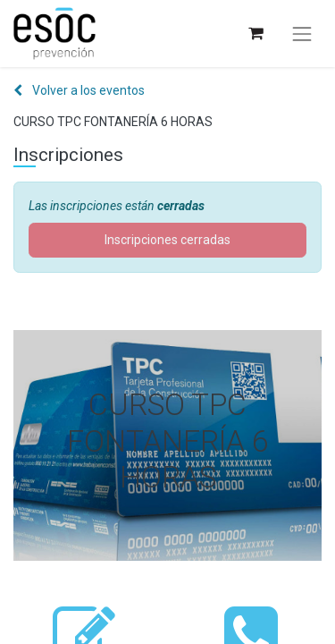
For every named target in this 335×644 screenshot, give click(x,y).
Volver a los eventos (79, 90)
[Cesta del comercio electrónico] (255, 34)
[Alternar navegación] (302, 34)
